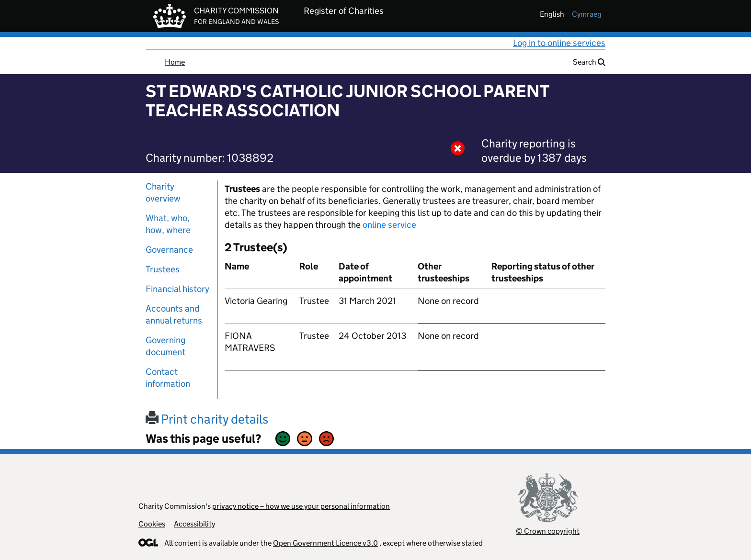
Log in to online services (559, 43)
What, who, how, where (168, 224)
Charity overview (163, 192)
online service (389, 225)
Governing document (165, 346)
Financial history (177, 289)
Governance (169, 250)
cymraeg (587, 14)
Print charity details (207, 419)
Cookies (152, 524)
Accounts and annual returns (174, 314)
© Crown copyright (548, 531)
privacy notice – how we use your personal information (301, 506)
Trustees (163, 269)
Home (175, 62)
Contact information (168, 378)
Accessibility (194, 524)
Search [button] (589, 62)
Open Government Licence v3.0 (325, 543)
